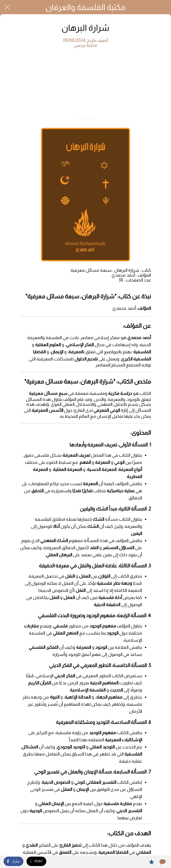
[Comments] (162, 862)
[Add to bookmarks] (151, 862)
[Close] (7, 7)
